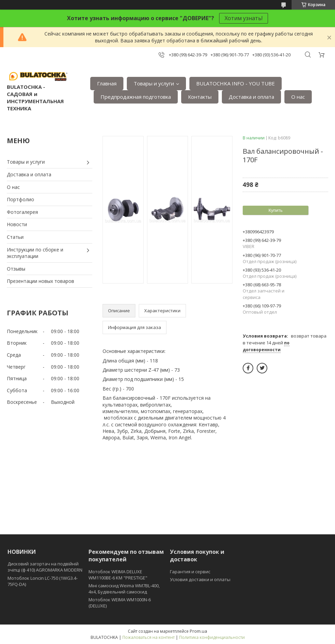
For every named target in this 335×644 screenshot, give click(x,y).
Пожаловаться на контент (149, 637)
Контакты (200, 97)
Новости (17, 224)
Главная (107, 83)
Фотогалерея (22, 212)
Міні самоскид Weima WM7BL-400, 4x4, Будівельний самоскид (124, 589)
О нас (298, 97)
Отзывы (16, 269)
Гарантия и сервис (190, 572)
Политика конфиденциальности (212, 637)
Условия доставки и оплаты (200, 579)
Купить (275, 210)
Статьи (15, 237)
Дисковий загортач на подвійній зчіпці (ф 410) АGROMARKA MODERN (45, 567)
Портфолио (21, 199)
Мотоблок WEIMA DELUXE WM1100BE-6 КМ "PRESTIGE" (118, 575)
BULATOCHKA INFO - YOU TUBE (236, 83)
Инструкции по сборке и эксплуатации (35, 253)
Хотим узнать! (244, 18)
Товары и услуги (154, 83)
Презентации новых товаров (41, 281)
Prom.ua (198, 631)
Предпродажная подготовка (136, 97)
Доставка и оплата (251, 97)
